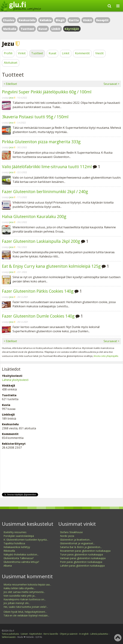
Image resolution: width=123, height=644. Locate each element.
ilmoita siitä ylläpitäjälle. (106, 356)
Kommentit (82, 53)
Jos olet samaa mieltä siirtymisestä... (24, 592)
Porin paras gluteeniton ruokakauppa (81, 562)
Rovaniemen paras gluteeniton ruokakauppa (85, 551)
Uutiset (24, 634)
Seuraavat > (111, 84)
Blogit (60, 20)
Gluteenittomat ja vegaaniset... (77, 543)
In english (84, 634)
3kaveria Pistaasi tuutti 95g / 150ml (35, 117)
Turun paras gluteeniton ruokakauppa (81, 554)
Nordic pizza (67, 536)
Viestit (99, 53)
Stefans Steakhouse (71, 532)
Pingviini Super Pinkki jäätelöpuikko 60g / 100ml (47, 92)
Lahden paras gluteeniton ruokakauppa (82, 566)
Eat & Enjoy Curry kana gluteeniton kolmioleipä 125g (51, 266)
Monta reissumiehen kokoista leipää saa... (27, 584)
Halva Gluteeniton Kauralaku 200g (34, 216)
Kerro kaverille (51, 634)
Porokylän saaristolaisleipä (19, 536)
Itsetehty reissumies (15, 532)
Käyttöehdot (36, 634)
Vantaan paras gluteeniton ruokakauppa (83, 558)
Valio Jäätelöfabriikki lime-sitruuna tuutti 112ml (47, 167)
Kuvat (43, 29)
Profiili (8, 53)
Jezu (11, 98)
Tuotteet (27, 29)
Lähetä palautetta (99, 634)
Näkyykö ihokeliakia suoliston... (21, 554)
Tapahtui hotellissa (14, 543)
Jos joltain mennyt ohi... (17, 603)
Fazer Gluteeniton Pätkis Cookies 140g (38, 291)
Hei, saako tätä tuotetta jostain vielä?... (26, 607)
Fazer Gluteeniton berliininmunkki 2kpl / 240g (45, 192)
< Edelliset (10, 84)
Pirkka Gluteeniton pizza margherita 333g (41, 142)
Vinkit (87, 20)
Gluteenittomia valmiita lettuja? (21, 562)
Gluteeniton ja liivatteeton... (76, 540)
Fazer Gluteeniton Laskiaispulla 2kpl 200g (41, 241)
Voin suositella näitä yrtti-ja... (20, 596)
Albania (8, 566)
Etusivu (9, 20)
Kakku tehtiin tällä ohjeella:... (19, 588)
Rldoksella (9, 551)
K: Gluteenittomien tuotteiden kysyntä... (26, 540)
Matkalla (10, 29)
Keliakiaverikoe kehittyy (17, 547)
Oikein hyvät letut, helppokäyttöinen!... (25, 612)
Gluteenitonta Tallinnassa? (19, 558)
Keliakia (46, 20)
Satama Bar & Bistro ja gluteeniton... (81, 547)
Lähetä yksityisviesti (15, 380)
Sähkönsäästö (9, 637)
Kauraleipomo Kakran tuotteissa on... (25, 599)
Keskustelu (27, 20)
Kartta (74, 20)
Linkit (56, 29)
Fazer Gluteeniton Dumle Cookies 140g (38, 316)
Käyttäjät (72, 29)
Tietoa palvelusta (10, 634)
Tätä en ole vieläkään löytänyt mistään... (26, 615)
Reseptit (102, 20)
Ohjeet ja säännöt (69, 634)
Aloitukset (11, 63)
